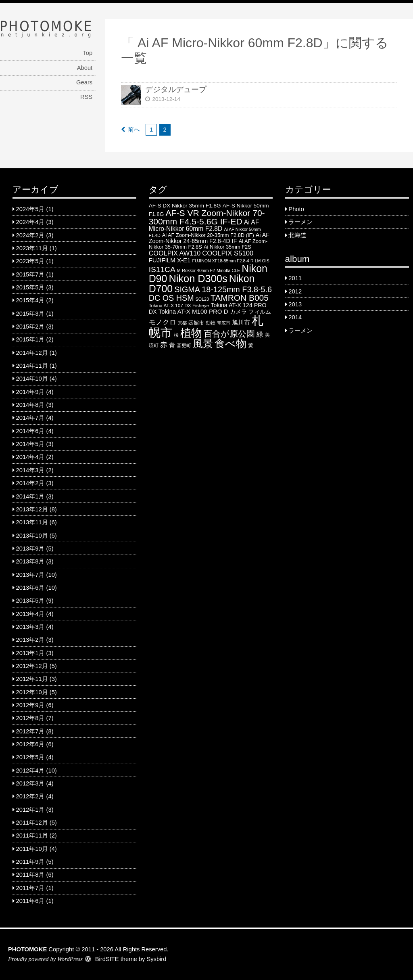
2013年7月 (30, 575)
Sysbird (156, 959)
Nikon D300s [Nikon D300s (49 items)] (198, 279)
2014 (295, 317)
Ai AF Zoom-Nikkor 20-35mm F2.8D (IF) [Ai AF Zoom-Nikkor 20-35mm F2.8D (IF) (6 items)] (208, 235)
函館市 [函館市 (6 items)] (196, 323)
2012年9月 (30, 705)
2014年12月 (32, 353)
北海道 (297, 235)
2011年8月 (30, 875)
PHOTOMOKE (27, 949)
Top (88, 53)
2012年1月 (30, 810)
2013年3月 (30, 627)
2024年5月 (30, 209)
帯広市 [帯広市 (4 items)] (224, 323)
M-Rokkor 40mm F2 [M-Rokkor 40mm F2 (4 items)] (196, 270)
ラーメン (300, 222)
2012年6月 (30, 744)
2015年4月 (30, 300)
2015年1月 (30, 339)
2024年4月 (30, 222)
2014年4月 (30, 457)
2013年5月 (30, 601)
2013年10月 (32, 536)
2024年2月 (30, 235)
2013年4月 (30, 614)
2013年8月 (30, 561)
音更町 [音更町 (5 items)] (184, 346)
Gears (84, 82)
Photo (296, 209)
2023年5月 (30, 261)
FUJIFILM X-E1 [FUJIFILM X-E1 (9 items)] (170, 260)
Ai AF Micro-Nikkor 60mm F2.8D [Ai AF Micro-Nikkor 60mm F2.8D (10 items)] (204, 225)
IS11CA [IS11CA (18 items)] (162, 269)
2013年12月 (32, 509)
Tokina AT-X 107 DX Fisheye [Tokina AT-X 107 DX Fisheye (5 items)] (179, 306)
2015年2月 (30, 327)
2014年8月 (30, 405)
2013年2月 (30, 640)
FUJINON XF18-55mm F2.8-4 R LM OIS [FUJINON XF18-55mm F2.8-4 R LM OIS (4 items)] (231, 261)
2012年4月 (30, 771)
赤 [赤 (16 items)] (164, 344)
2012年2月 (30, 796)
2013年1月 (30, 653)
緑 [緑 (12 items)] (260, 334)
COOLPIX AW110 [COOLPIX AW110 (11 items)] (175, 253)
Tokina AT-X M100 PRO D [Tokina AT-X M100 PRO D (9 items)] (193, 311)
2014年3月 (30, 470)
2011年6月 (30, 901)
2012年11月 (32, 679)
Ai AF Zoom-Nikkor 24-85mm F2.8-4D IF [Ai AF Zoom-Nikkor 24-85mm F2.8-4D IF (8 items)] (209, 238)
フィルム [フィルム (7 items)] (260, 312)
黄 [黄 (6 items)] (251, 345)
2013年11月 (32, 522)
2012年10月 (32, 692)
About (85, 68)
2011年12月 (32, 823)
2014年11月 (32, 366)
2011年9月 (30, 862)
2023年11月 (32, 248)
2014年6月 (30, 431)
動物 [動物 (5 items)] (211, 323)
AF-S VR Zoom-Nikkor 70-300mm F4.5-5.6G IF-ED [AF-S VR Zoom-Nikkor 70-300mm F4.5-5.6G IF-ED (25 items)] (207, 217)
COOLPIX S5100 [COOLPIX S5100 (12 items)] (228, 253)
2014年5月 (30, 444)
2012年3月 (30, 783)
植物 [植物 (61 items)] (191, 333)
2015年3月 (30, 314)
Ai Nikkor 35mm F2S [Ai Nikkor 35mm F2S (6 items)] (227, 247)
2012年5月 (30, 757)
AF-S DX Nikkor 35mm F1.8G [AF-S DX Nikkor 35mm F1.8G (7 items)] (185, 206)
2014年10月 (32, 379)
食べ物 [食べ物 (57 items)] (230, 343)
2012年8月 (30, 718)
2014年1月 (30, 496)
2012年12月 (32, 666)
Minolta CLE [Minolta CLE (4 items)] (228, 270)
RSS (86, 97)
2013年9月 (30, 549)
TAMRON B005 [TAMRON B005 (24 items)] (240, 298)
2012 (295, 291)
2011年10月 (32, 849)
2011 (295, 278)
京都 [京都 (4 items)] (182, 323)
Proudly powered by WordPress (45, 959)
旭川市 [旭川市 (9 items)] (241, 322)
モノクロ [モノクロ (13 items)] (163, 322)
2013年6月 (30, 588)
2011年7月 (30, 888)
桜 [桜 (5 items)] (176, 335)
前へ (134, 130)
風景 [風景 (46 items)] (203, 343)
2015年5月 (30, 287)
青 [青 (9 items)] (172, 345)
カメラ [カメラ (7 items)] (238, 312)
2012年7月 (30, 731)
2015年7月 (30, 274)
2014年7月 (30, 418)
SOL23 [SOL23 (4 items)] (202, 299)
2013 (295, 304)
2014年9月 (30, 392)
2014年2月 (30, 483)
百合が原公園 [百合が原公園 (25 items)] (229, 334)
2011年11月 (32, 836)
